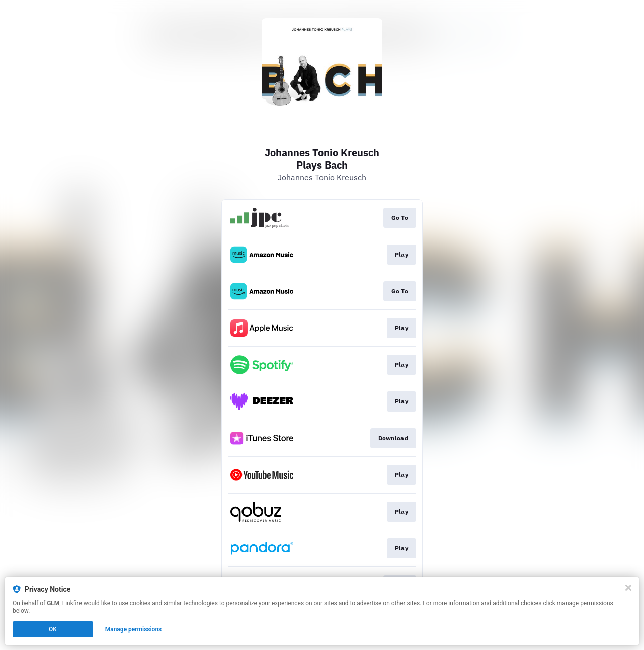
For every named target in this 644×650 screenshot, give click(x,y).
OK (53, 629)
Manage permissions (134, 629)
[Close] (628, 588)
